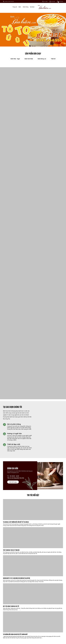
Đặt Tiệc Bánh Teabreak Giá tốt (11, 606)
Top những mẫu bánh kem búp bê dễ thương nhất (15, 634)
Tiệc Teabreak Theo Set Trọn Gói (11, 550)
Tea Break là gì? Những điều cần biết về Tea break (16, 522)
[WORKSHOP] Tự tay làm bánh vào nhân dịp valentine (17, 578)
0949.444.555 (11, 1)
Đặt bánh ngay (13, 482)
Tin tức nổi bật (33, 495)
